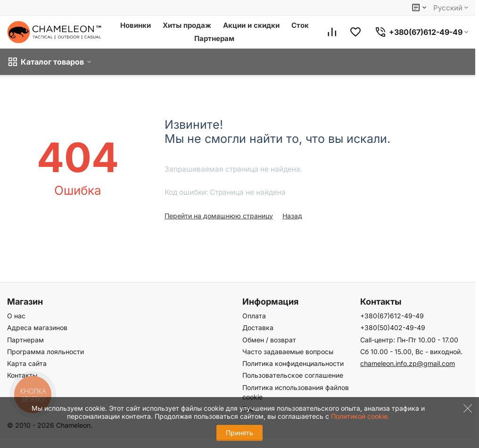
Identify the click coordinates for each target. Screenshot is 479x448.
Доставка (258, 328)
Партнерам (214, 38)
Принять (239, 433)
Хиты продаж (187, 25)
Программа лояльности (45, 352)
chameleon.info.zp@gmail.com (408, 363)
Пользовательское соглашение (293, 375)
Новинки (136, 25)
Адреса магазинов (37, 328)
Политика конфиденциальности (293, 363)
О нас (16, 316)
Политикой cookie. (360, 416)
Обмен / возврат (269, 340)
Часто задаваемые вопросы (288, 352)
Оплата (254, 316)
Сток (300, 25)
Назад (292, 216)
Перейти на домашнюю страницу (219, 216)
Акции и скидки (251, 25)
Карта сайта (27, 363)
